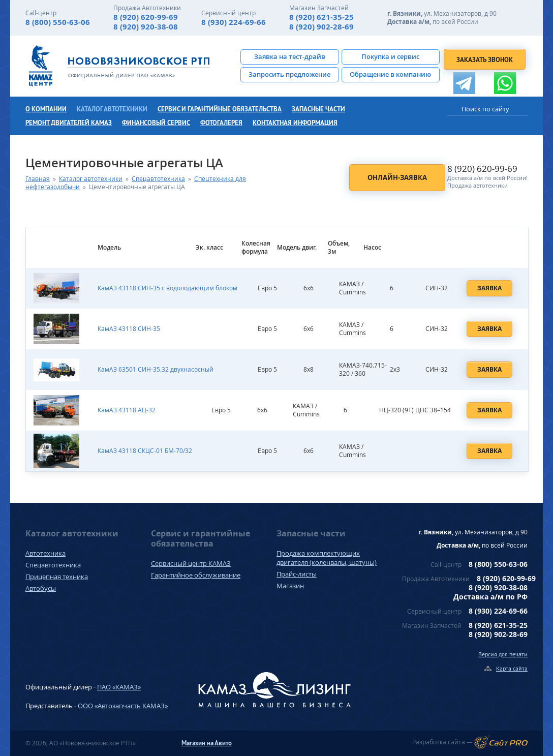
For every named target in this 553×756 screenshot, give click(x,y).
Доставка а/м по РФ (490, 597)
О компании (46, 109)
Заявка (489, 288)
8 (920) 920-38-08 (146, 27)
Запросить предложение (289, 74)
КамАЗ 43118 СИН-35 (129, 329)
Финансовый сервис (156, 123)
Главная (38, 179)
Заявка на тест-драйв (290, 56)
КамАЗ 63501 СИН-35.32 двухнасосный (156, 369)
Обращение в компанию (390, 74)
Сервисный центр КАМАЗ (191, 563)
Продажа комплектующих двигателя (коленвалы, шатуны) (327, 558)
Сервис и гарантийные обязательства (220, 109)
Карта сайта (512, 668)
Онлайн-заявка (397, 177)
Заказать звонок (485, 60)
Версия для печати (503, 654)
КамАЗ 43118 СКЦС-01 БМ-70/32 (145, 451)
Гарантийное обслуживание (196, 575)
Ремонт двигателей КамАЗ (69, 123)
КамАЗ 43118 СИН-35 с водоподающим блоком (167, 288)
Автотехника (45, 553)
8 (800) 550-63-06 (58, 22)
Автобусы (41, 588)
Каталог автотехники (112, 109)
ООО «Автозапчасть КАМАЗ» (123, 706)
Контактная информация (295, 123)
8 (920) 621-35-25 (321, 17)
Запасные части (318, 109)
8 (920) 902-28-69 (321, 27)
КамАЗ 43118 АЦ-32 (127, 410)
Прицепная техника (57, 577)
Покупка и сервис (390, 56)
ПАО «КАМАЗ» (119, 687)
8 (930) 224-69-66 (234, 22)
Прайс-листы (297, 574)
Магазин (290, 586)
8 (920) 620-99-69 (146, 17)
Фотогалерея (221, 123)
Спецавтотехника (158, 179)
